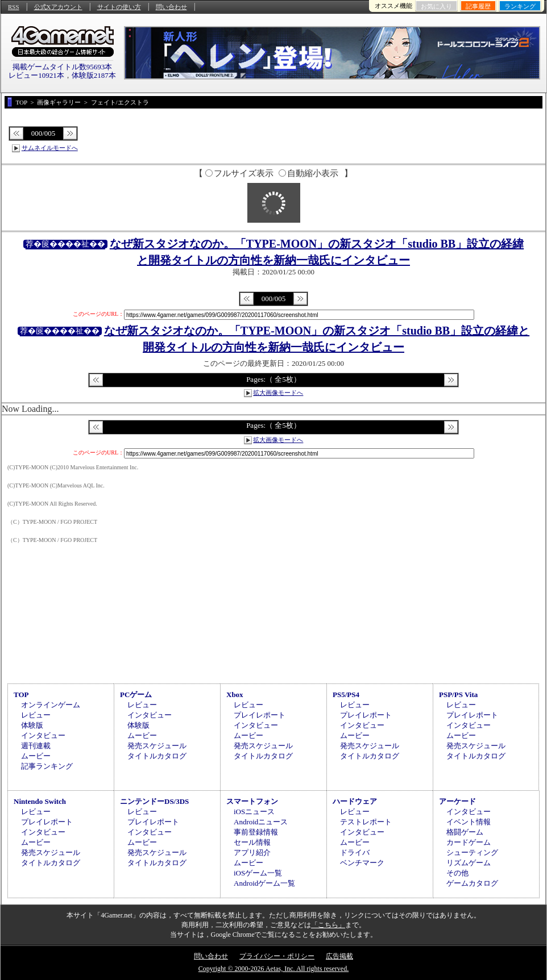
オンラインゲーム (51, 705)
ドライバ (355, 852)
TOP (21, 695)
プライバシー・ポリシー (277, 956)
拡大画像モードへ (278, 393)
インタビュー (43, 735)
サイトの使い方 (119, 7)
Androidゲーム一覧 (264, 883)
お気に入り (436, 6)
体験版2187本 (94, 75)
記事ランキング (47, 766)
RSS (14, 7)
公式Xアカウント (58, 7)
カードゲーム (469, 842)
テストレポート (366, 822)
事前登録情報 (256, 832)
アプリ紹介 (252, 852)
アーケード (457, 801)
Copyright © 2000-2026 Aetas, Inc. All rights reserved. (273, 969)
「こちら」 (328, 925)
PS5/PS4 (346, 695)
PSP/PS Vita (458, 695)
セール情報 (252, 842)
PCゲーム (136, 695)
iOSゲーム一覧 (258, 873)
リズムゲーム (469, 863)
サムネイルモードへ (50, 148)
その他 (457, 873)
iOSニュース (254, 812)
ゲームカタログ (472, 883)
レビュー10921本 (36, 75)
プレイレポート (260, 715)
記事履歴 (478, 6)
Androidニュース (261, 822)
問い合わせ (171, 7)
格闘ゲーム (465, 832)
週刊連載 (36, 746)
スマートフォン (252, 801)
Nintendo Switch (40, 801)
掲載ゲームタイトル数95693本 (63, 67)
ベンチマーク (362, 863)
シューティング (472, 852)
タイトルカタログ (157, 756)
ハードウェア (355, 801)
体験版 (32, 725)
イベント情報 (469, 822)
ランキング (520, 6)
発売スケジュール (157, 746)
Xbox (235, 695)
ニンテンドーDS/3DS (154, 801)
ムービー (36, 756)
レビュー (36, 715)
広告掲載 (339, 956)
